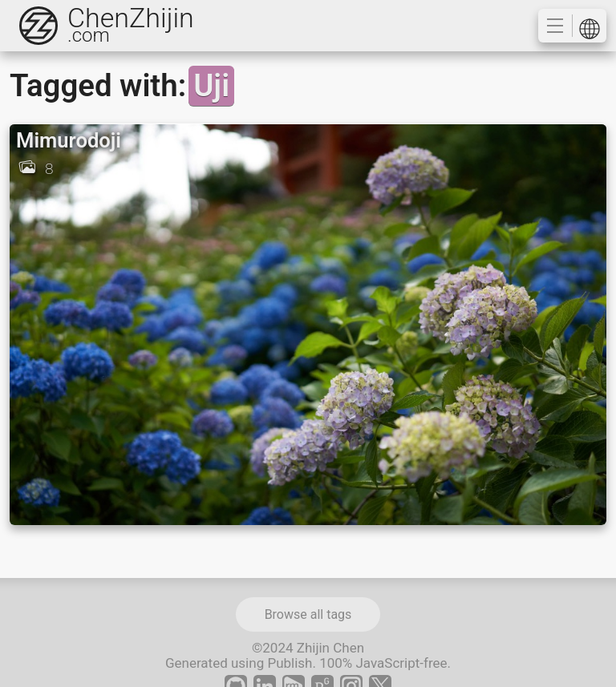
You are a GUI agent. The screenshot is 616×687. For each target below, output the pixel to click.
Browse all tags (308, 614)
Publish (290, 663)
